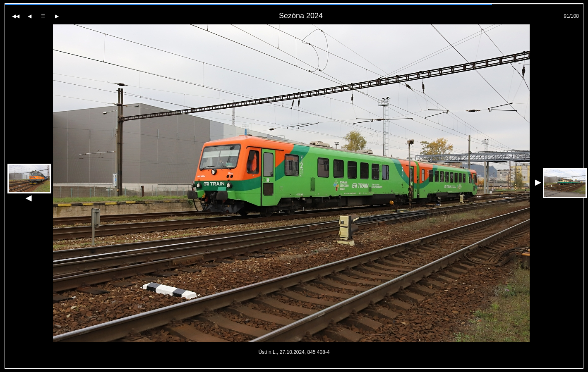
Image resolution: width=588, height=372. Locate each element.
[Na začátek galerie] (16, 16)
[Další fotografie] (57, 16)
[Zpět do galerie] (43, 16)
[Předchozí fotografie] (30, 16)
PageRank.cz (294, 365)
